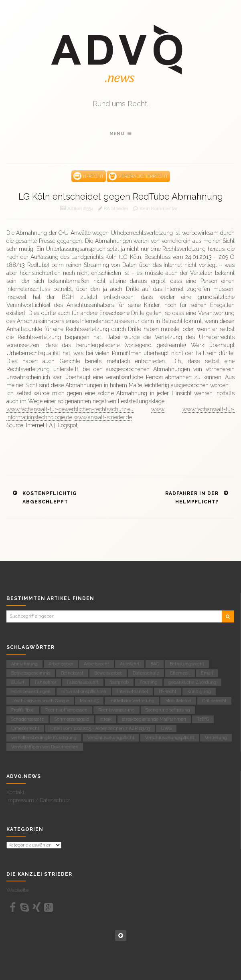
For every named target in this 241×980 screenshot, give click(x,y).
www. (158, 409)
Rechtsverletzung (116, 710)
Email (207, 673)
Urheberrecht (25, 728)
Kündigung (199, 692)
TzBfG (203, 719)
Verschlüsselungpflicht (111, 738)
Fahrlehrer (46, 682)
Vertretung (216, 738)
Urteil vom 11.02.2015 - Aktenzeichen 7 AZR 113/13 (100, 728)
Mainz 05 (89, 701)
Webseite (17, 890)
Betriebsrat (72, 673)
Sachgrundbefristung (168, 710)
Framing (149, 682)
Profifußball (23, 710)
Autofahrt (130, 664)
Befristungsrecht (187, 664)
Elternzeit (180, 673)
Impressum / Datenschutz (38, 800)
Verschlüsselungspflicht (170, 738)
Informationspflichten (84, 692)
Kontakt (15, 792)
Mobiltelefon (178, 701)
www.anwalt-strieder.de (103, 417)
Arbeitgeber (61, 664)
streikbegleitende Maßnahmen (154, 719)
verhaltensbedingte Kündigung (44, 738)
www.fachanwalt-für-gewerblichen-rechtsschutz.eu (70, 409)
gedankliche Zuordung (192, 682)
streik (106, 719)
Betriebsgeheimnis (31, 673)
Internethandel (133, 692)
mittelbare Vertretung (132, 701)
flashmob (119, 682)
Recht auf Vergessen (66, 710)
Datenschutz (146, 673)
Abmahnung (24, 664)
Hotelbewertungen (31, 692)
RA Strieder (116, 208)
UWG (166, 728)
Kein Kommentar (159, 208)
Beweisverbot (108, 673)
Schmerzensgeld (72, 719)
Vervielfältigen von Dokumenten (45, 747)
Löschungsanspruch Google (40, 701)
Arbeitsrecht (96, 664)
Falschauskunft (83, 682)
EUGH (18, 682)
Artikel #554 (80, 208)
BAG (155, 664)
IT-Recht (168, 692)
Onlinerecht (214, 701)
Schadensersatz (27, 719)
